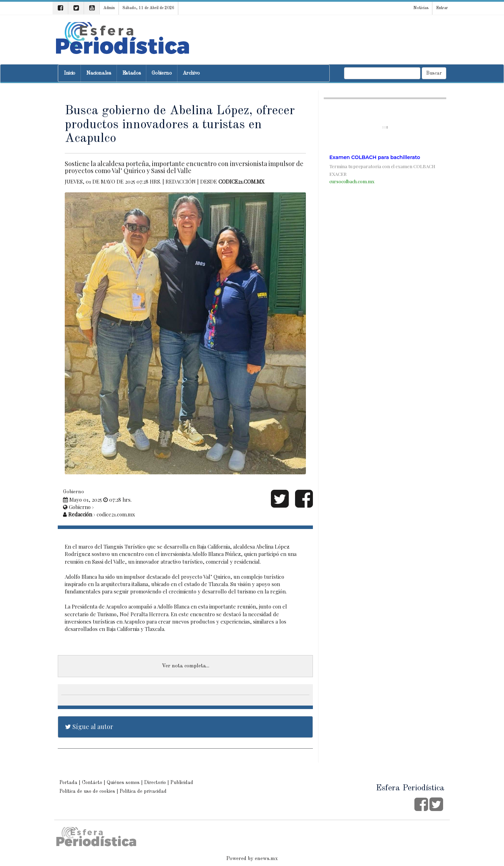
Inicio (69, 73)
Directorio (155, 783)
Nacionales (99, 73)
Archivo (191, 73)
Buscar (434, 73)
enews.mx (266, 859)
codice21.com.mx (241, 181)
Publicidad (182, 783)
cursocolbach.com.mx (352, 181)
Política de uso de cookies (87, 791)
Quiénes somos (123, 783)
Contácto (92, 783)
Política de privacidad (143, 791)
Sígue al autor (89, 727)
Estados (132, 73)
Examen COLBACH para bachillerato (375, 157)
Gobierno (162, 73)
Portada (68, 783)
